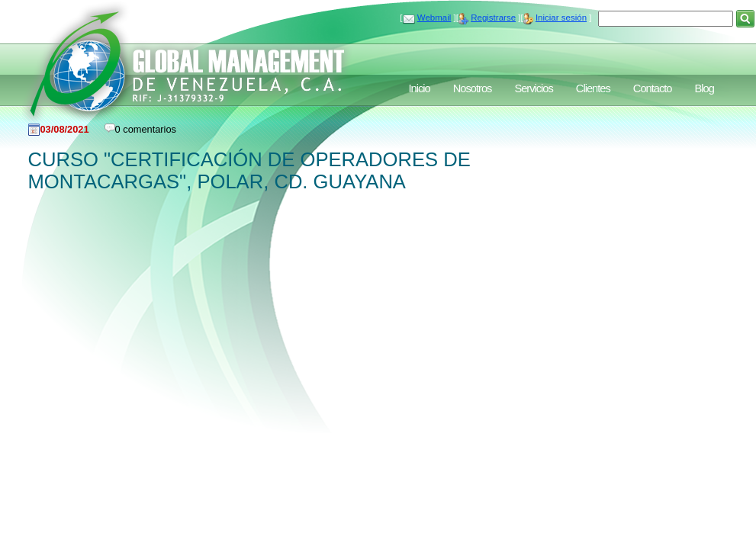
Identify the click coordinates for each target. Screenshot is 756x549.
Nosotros (473, 88)
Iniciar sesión (561, 18)
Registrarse (493, 18)
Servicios (533, 88)
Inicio (420, 88)
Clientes (593, 88)
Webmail (434, 18)
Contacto (653, 88)
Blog (704, 88)
